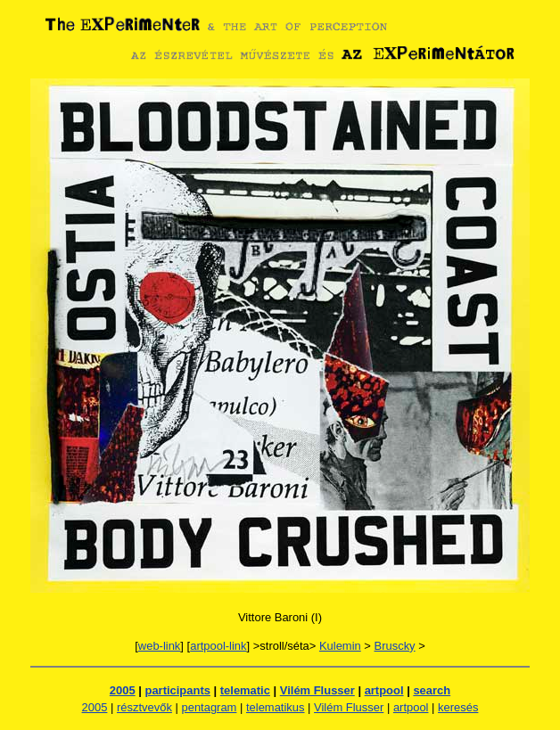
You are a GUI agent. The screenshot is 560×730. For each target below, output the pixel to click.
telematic (245, 690)
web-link (160, 646)
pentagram (209, 707)
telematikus (276, 707)
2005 (123, 690)
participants (178, 690)
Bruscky (395, 646)
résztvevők (144, 707)
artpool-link (218, 646)
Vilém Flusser (317, 690)
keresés (458, 707)
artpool (384, 690)
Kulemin (340, 646)
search (432, 690)
